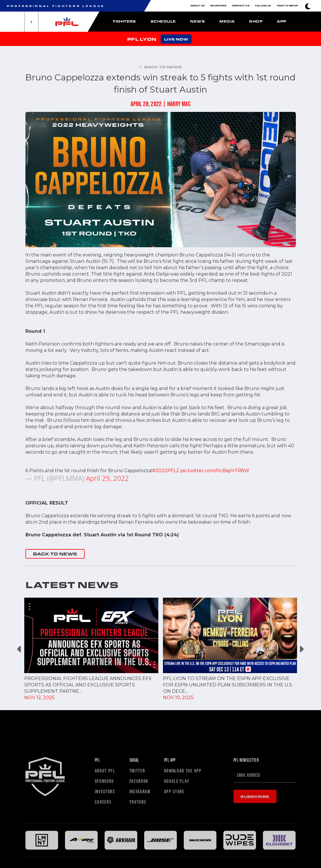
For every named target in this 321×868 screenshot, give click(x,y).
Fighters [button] (125, 21)
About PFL (105, 835)
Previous (20, 649)
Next (301, 649)
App (281, 21)
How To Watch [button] (287, 6)
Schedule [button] (163, 21)
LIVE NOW (176, 39)
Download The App (183, 835)
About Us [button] (198, 6)
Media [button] (227, 21)
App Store (174, 856)
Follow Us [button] (263, 6)
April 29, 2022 (107, 478)
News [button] (197, 21)
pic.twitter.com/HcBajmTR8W (215, 471)
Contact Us (241, 6)
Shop (256, 21)
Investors (218, 6)
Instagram (140, 856)
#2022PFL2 (166, 471)
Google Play (177, 846)
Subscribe (255, 861)
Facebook (139, 846)
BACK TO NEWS (55, 554)
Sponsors (104, 846)
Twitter (137, 835)
